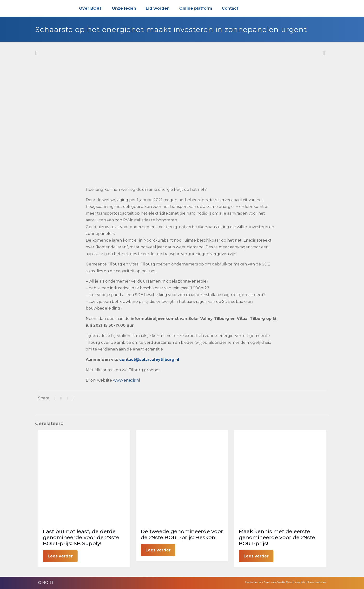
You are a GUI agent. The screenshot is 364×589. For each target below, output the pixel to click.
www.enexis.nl (127, 380)
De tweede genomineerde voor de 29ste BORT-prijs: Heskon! (182, 534)
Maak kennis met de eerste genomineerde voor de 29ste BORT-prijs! (277, 537)
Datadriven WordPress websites (306, 582)
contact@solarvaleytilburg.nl (149, 360)
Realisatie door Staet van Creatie (265, 582)
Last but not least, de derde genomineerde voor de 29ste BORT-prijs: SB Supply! (81, 537)
